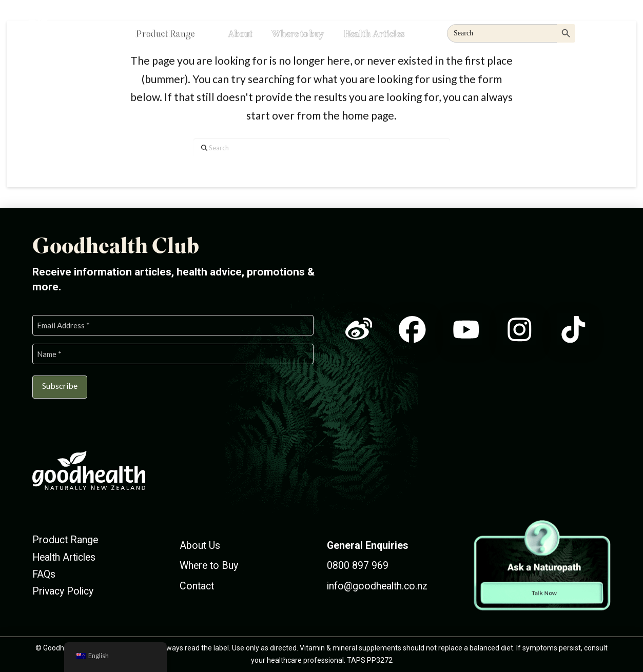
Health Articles (64, 557)
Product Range (65, 540)
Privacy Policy (63, 591)
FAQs (44, 574)
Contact (197, 586)
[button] (604, 32)
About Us (200, 546)
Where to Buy (209, 566)
